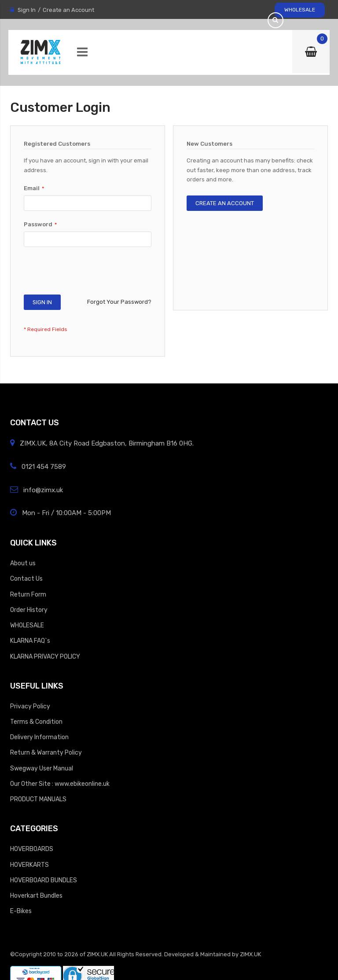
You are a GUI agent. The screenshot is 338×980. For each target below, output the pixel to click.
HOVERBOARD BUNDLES (44, 880)
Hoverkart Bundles (36, 895)
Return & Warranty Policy (46, 752)
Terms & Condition (36, 722)
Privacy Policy (30, 706)
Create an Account (68, 10)
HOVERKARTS (29, 865)
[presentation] (91, 273)
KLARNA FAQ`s (30, 641)
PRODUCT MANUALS (38, 799)
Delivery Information (39, 737)
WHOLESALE (300, 10)
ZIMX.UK (97, 954)
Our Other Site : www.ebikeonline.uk (60, 784)
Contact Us (26, 578)
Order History (29, 610)
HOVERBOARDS (32, 849)
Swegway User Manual (42, 768)
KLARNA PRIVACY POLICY (45, 656)
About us (23, 563)
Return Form (28, 594)
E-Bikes (21, 911)
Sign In (27, 10)
